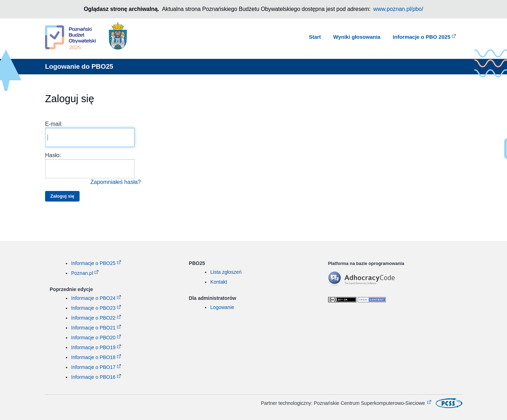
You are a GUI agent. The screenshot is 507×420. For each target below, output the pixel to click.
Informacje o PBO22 (93, 318)
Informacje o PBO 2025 (422, 37)
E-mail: (90, 134)
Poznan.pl (82, 273)
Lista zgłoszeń (226, 272)
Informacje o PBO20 (93, 338)
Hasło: (93, 169)
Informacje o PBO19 (93, 347)
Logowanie (222, 307)
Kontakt (218, 282)
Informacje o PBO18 (93, 357)
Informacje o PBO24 (93, 298)
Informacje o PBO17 (93, 367)
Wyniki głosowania (357, 37)
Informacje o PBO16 (93, 377)
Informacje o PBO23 (93, 308)
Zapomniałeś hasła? (116, 182)
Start (315, 37)
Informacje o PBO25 (93, 263)
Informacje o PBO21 (93, 328)
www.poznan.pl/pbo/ (398, 9)
